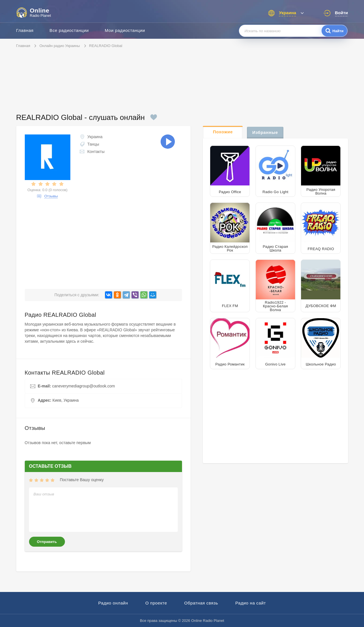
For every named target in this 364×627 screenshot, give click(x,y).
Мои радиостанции (125, 30)
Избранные (265, 132)
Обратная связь (201, 603)
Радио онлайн (113, 603)
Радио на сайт (250, 603)
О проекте (156, 603)
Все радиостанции (69, 30)
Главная (25, 30)
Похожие (223, 132)
